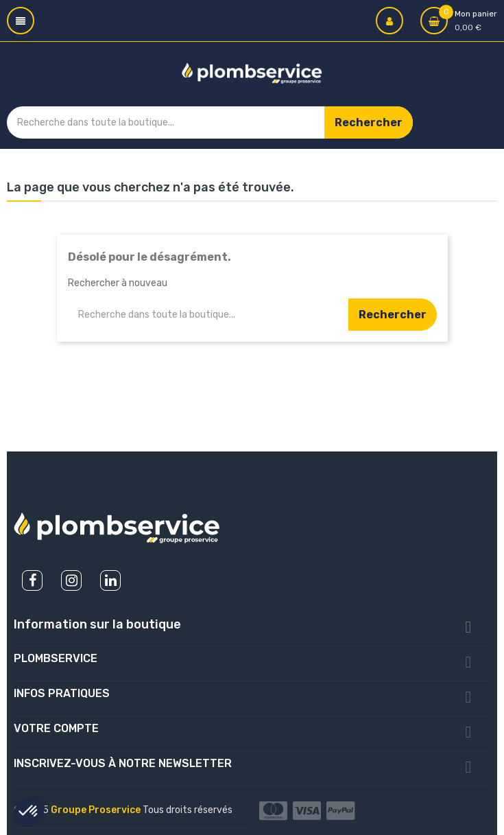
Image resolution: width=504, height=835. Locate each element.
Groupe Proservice (97, 810)
